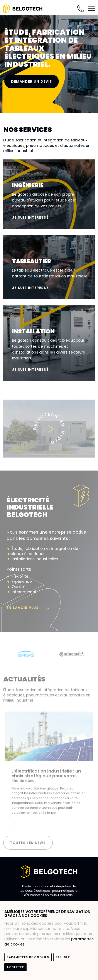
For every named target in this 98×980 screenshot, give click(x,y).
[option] (26, 656)
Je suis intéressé (30, 218)
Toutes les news (28, 845)
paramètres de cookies (28, 957)
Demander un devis (32, 81)
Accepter (15, 967)
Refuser (63, 957)
